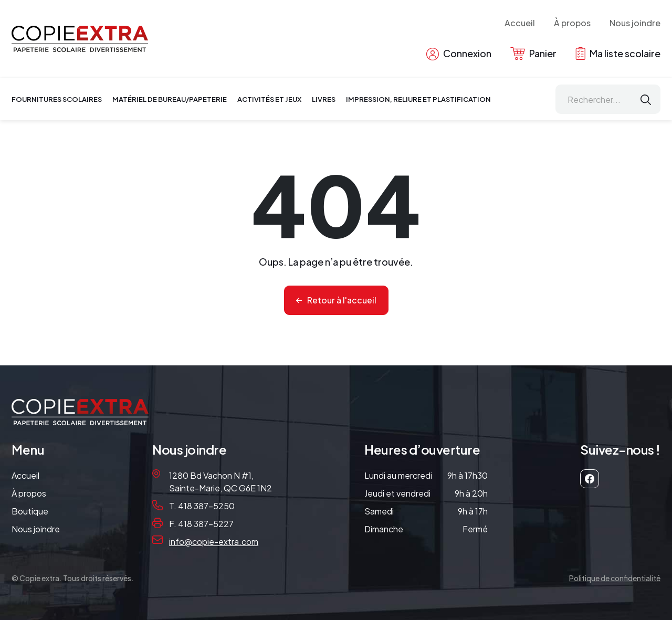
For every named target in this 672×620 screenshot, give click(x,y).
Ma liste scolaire (618, 54)
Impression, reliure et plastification (418, 99)
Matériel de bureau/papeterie (170, 99)
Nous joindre (635, 23)
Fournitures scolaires (57, 99)
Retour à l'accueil (342, 300)
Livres (324, 99)
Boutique (30, 511)
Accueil (520, 23)
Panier (533, 54)
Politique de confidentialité (615, 578)
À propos (572, 23)
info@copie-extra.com (214, 542)
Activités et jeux (269, 99)
